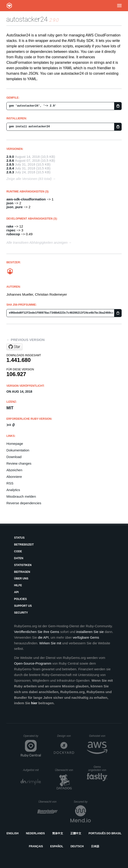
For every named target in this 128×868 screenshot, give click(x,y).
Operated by (32, 737)
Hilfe (18, 585)
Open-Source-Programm (33, 663)
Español (57, 846)
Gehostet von (98, 736)
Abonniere (14, 477)
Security (21, 613)
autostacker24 (27, 19)
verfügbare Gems (86, 637)
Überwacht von (65, 770)
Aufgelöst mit (32, 770)
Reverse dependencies (24, 503)
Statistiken (23, 565)
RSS (10, 483)
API (16, 592)
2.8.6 (10, 160)
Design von (66, 736)
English (13, 833)
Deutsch (77, 846)
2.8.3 (10, 172)
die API (43, 637)
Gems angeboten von (98, 768)
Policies (20, 599)
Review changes (19, 463)
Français (36, 846)
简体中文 (58, 833)
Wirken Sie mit (50, 643)
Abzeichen (14, 470)
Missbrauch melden (21, 496)
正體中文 (76, 833)
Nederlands (35, 833)
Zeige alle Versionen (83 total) (29, 179)
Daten (19, 558)
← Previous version (25, 340)
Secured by (82, 802)
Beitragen (22, 572)
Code (18, 551)
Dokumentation (18, 450)
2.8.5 (10, 164)
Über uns (21, 579)
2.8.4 (10, 168)
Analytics (13, 490)
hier (34, 703)
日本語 (95, 846)
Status (19, 538)
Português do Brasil (105, 833)
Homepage (15, 444)
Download (14, 457)
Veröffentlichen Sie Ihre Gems (37, 632)
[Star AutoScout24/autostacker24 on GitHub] (14, 347)
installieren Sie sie (90, 632)
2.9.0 (10, 157)
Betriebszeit (24, 545)
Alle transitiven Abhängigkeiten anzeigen (37, 242)
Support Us (23, 606)
